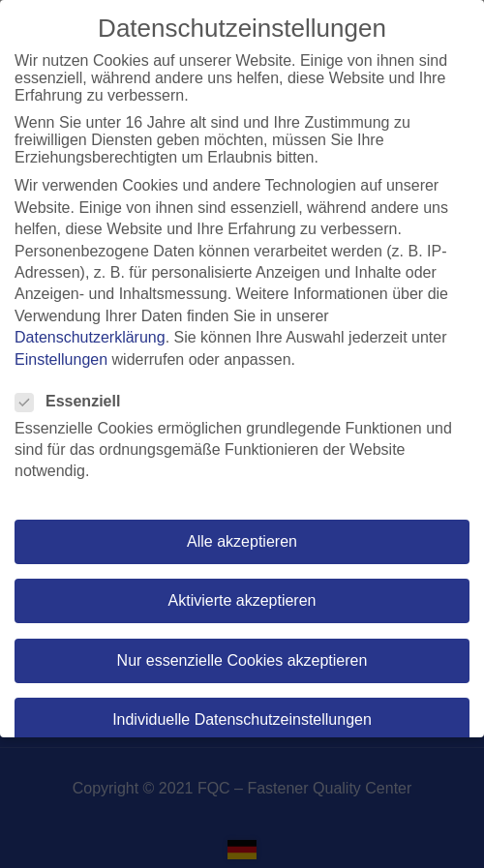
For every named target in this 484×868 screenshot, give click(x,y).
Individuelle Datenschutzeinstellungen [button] (242, 719)
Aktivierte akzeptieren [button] (242, 600)
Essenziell (74, 402)
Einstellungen (61, 359)
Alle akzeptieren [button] (242, 541)
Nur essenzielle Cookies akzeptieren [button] (242, 660)
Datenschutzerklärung (90, 337)
